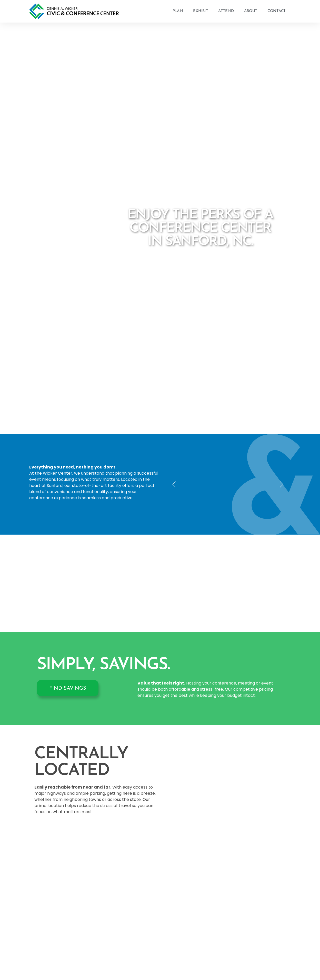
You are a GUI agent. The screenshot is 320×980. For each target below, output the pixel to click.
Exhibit (201, 11)
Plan (178, 11)
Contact (277, 11)
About (251, 11)
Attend (226, 11)
